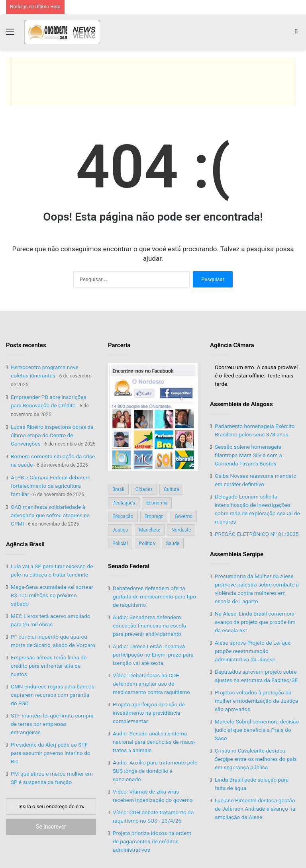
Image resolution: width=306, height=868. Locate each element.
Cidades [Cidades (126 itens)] (144, 489)
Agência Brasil (25, 544)
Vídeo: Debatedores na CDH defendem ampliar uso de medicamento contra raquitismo (151, 684)
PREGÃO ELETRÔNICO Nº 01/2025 (257, 534)
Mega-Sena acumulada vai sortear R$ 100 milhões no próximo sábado (52, 595)
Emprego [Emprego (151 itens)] (154, 516)
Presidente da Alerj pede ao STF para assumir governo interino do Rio (51, 753)
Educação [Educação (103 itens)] (123, 516)
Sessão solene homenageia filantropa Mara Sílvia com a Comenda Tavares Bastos (248, 455)
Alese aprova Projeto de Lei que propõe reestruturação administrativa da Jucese (253, 651)
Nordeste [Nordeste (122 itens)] (181, 530)
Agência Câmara (232, 345)
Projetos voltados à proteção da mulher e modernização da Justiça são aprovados (256, 701)
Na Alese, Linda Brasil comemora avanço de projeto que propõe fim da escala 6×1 (255, 622)
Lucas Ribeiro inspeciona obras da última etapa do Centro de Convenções (52, 435)
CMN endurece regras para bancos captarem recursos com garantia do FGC (53, 695)
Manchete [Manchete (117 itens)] (150, 530)
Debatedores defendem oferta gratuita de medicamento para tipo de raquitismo (154, 596)
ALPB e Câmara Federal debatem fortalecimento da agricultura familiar (51, 486)
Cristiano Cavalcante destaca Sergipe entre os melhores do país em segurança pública (256, 759)
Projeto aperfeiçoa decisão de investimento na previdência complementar (149, 713)
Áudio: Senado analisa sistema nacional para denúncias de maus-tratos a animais (154, 742)
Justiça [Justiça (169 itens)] (120, 530)
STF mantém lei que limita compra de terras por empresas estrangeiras (52, 724)
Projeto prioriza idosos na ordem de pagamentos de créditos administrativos (152, 841)
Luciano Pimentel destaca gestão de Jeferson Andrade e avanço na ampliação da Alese (255, 809)
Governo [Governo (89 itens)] (184, 516)
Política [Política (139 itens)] (147, 543)
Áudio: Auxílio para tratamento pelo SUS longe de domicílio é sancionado (155, 771)
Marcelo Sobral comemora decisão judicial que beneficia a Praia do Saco (257, 730)
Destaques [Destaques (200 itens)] (124, 503)
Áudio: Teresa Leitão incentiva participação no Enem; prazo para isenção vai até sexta (153, 655)
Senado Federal (129, 566)
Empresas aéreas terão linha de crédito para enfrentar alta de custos (49, 666)
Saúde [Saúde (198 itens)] (173, 543)
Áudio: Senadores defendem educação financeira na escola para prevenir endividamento (149, 626)
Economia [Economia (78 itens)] (157, 503)
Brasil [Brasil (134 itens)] (118, 489)
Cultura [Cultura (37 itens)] (171, 489)
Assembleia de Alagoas (241, 404)
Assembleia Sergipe (237, 554)
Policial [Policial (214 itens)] (120, 543)
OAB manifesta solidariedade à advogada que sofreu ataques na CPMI (50, 515)
